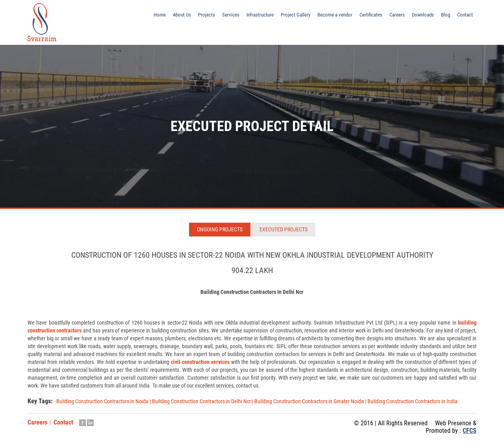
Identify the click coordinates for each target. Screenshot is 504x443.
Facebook (82, 423)
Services (215, 17)
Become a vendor (326, 17)
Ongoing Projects (220, 229)
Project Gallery (284, 17)
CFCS (470, 431)
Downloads (420, 17)
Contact (464, 17)
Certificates (364, 17)
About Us (165, 17)
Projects (190, 17)
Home (141, 17)
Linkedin (90, 423)
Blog (444, 17)
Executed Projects (283, 229)
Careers (392, 17)
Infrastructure (246, 17)
